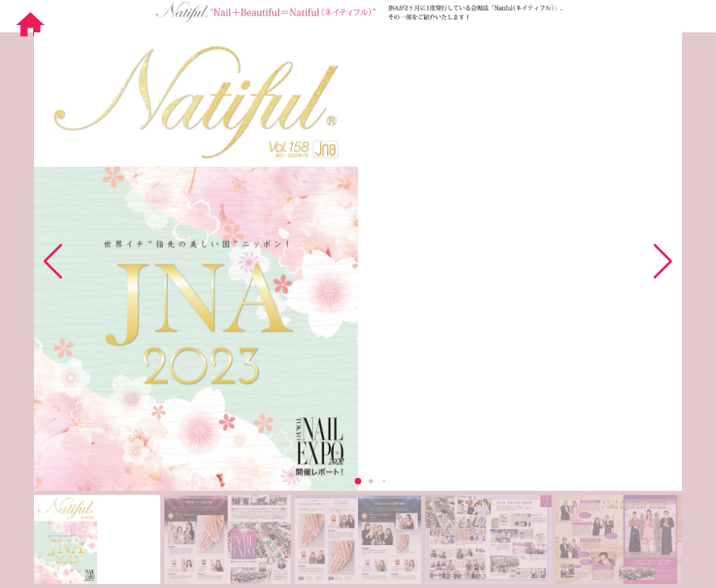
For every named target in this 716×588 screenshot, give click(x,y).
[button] (663, 262)
